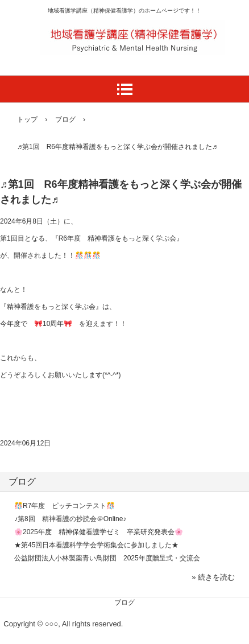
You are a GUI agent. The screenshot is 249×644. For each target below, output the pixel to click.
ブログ (22, 482)
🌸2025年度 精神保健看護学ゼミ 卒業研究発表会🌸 (99, 532)
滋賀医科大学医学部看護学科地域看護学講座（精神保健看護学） (130, 29)
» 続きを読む (213, 577)
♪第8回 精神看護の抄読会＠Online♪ (70, 519)
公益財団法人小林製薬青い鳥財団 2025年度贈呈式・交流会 (107, 558)
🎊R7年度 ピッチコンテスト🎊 (65, 506)
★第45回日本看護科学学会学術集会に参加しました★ (96, 545)
